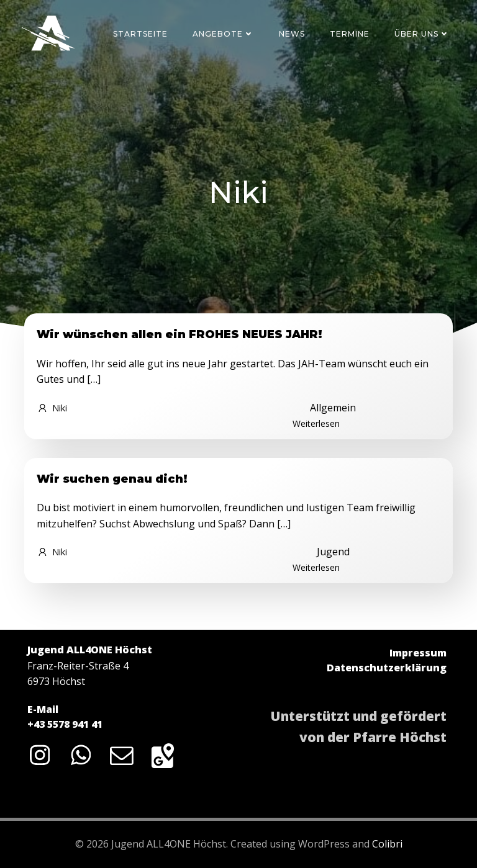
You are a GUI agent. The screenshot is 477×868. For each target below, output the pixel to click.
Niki (52, 408)
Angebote (223, 34)
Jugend (333, 552)
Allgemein (333, 408)
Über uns (422, 34)
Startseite (140, 34)
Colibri (387, 844)
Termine (350, 34)
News (292, 34)
